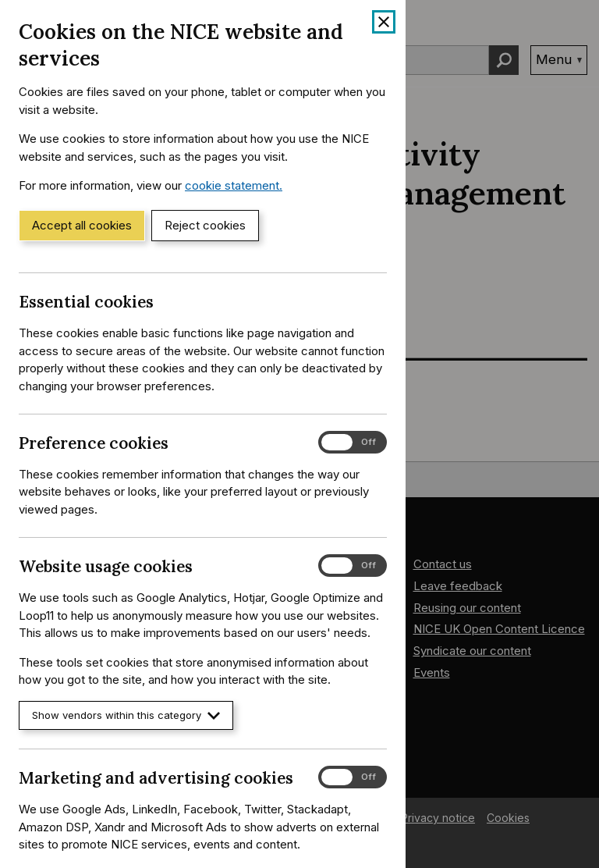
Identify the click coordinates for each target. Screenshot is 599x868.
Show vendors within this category (126, 715)
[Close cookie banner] (384, 22)
